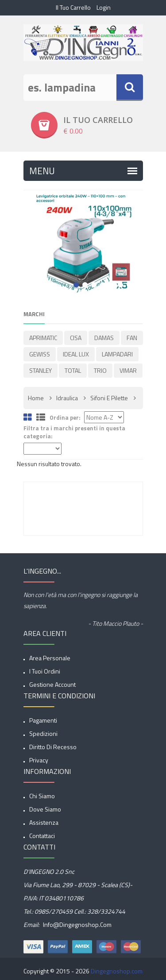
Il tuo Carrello (73, 7)
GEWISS (40, 354)
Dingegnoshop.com (117, 971)
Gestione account (52, 684)
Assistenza (44, 822)
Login (104, 7)
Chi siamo (42, 796)
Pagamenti (43, 720)
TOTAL (73, 370)
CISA (76, 338)
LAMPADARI (117, 354)
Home (36, 398)
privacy (39, 760)
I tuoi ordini (45, 671)
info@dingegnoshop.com (77, 924)
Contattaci (42, 836)
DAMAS (104, 338)
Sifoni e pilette (109, 398)
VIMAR (128, 370)
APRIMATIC (43, 338)
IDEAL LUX (76, 354)
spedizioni (43, 733)
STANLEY (41, 370)
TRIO (100, 370)
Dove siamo (45, 809)
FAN (132, 338)
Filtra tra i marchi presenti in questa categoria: (74, 432)
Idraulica (67, 398)
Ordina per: (65, 418)
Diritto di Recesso (53, 747)
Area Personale (50, 658)
